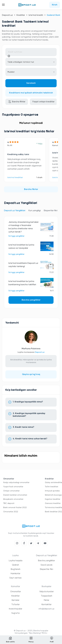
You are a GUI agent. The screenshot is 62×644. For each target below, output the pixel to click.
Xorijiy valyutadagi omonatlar (16, 482)
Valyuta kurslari (47, 592)
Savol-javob (47, 565)
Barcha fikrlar (31, 189)
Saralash (31, 83)
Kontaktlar (47, 604)
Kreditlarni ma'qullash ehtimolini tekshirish (31, 93)
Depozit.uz (7, 15)
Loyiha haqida (16, 561)
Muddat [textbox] (11, 72)
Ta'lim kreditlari (52, 487)
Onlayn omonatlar (11, 491)
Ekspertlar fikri (47, 569)
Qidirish (15, 565)
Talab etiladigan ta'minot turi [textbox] (21, 62)
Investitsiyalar (16, 609)
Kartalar (16, 600)
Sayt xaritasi (15, 578)
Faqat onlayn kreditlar (44, 102)
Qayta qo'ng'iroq (31, 374)
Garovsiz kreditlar (53, 503)
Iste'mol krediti (36, 15)
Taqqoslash (47, 596)
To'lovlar (16, 604)
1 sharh (39, 178)
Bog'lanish (16, 569)
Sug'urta (15, 613)
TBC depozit (9, 503)
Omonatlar (16, 592)
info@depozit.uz (46, 609)
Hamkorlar (15, 574)
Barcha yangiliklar (31, 300)
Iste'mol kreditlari (15, 178)
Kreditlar (21, 15)
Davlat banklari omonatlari (15, 495)
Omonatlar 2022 (11, 512)
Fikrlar (47, 600)
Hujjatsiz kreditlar (53, 499)
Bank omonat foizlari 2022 (15, 508)
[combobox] (31, 62)
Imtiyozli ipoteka (52, 491)
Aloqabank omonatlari (13, 499)
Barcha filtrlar (17, 102)
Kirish (55, 5)
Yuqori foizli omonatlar (13, 487)
